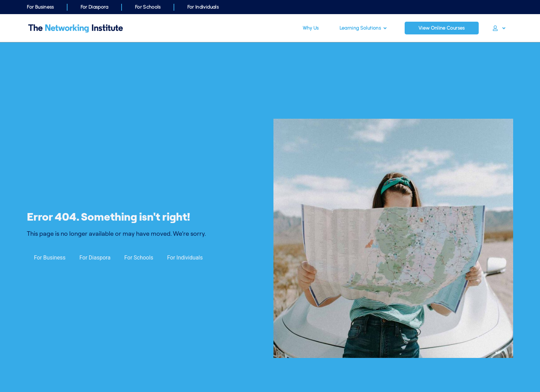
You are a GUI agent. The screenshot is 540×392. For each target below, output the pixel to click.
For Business (40, 7)
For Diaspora (95, 7)
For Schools (148, 7)
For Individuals (203, 7)
